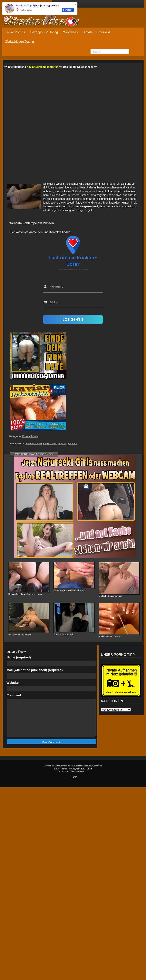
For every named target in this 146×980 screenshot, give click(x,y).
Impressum (64, 772)
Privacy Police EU (79, 772)
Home (74, 777)
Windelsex (71, 32)
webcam (72, 443)
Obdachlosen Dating (19, 42)
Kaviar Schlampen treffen (43, 67)
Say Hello (68, 10)
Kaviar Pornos (15, 32)
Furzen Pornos (30, 436)
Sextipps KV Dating (44, 32)
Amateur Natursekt (97, 32)
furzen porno (50, 443)
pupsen (62, 443)
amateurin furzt (34, 443)
